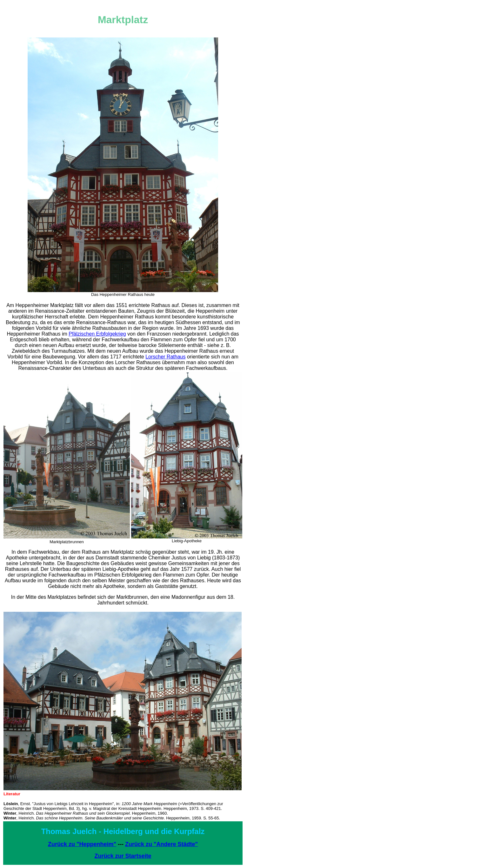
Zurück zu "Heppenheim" (82, 844)
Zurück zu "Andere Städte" (161, 844)
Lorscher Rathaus (165, 357)
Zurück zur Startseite (123, 856)
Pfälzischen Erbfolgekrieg (97, 334)
